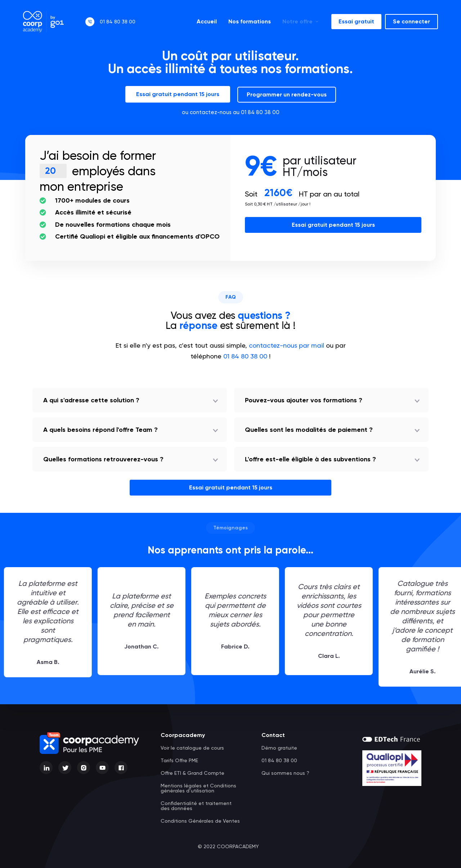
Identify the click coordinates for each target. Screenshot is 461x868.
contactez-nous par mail (287, 345)
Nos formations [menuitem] (250, 21)
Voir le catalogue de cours (192, 748)
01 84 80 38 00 (118, 22)
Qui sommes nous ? (285, 773)
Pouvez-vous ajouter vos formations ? (304, 400)
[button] (130, 400)
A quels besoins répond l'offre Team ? (100, 430)
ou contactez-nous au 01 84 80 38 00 (231, 112)
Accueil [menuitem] (207, 21)
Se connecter (411, 21)
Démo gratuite (279, 748)
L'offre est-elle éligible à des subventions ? (310, 459)
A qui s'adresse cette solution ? (91, 400)
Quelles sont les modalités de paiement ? (309, 430)
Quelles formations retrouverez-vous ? (103, 459)
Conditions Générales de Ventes (200, 821)
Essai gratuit (356, 21)
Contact (273, 735)
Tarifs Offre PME (179, 760)
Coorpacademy (183, 735)
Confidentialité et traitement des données (196, 806)
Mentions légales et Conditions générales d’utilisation (198, 788)
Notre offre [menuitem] (301, 21)
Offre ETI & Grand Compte (193, 773)
